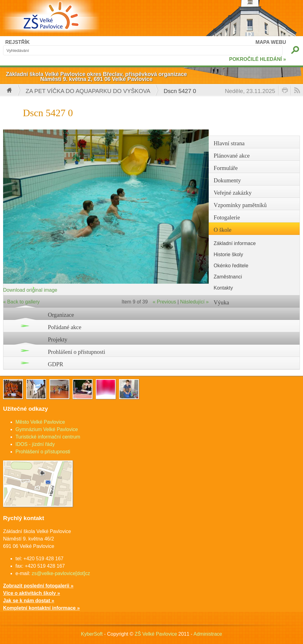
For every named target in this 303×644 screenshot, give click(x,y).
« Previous (164, 302)
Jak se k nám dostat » (29, 601)
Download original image (30, 290)
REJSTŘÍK (17, 42)
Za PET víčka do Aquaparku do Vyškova (88, 91)
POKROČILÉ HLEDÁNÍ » (258, 59)
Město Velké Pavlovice (40, 422)
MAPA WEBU (271, 42)
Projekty (58, 339)
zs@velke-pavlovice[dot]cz (61, 573)
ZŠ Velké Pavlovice (156, 634)
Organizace (61, 315)
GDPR (56, 364)
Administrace (208, 634)
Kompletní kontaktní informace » (41, 608)
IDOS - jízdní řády (35, 444)
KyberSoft (92, 634)
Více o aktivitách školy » (32, 593)
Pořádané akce (65, 327)
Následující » (195, 302)
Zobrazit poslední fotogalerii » (38, 586)
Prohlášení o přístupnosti (77, 352)
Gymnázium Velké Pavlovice (47, 429)
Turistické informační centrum (48, 437)
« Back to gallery (21, 302)
